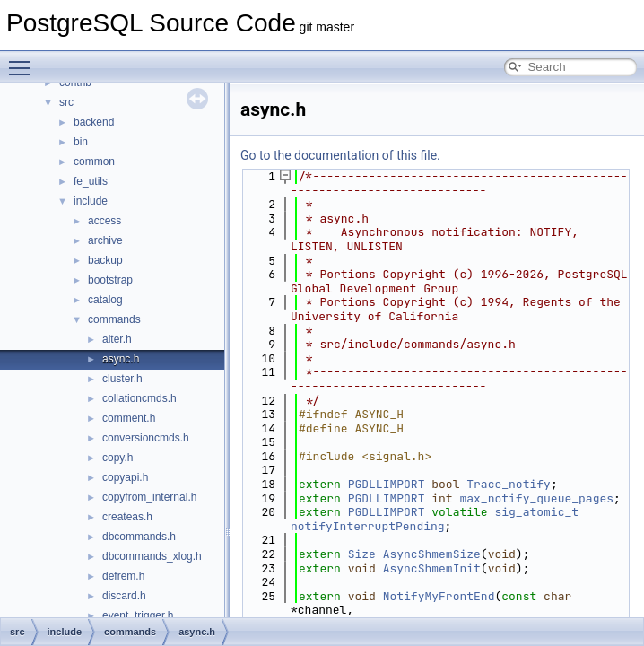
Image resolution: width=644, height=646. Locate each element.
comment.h (129, 418)
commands (114, 319)
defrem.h (123, 576)
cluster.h (122, 379)
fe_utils (91, 181)
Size (362, 554)
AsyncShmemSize (432, 554)
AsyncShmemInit (432, 568)
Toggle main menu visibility (24, 60)
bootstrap (110, 280)
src (66, 102)
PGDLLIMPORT (387, 484)
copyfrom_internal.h (149, 497)
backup (105, 260)
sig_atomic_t (536, 512)
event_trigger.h (138, 615)
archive (105, 240)
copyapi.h (125, 477)
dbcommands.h (139, 537)
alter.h (117, 339)
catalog (105, 300)
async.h (121, 359)
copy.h (117, 458)
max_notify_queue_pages (536, 498)
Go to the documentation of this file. (340, 155)
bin (81, 142)
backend (94, 122)
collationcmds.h (139, 398)
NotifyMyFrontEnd (439, 596)
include (91, 201)
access (104, 221)
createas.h (127, 517)
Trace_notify (509, 484)
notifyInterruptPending (368, 526)
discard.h (124, 596)
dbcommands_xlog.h (152, 556)
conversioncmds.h (146, 438)
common (94, 161)
